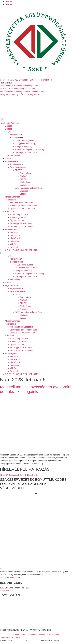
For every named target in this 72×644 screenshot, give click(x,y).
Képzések (14, 232)
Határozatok (10, 200)
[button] (2, 120)
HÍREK (8, 158)
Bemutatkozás (26, 173)
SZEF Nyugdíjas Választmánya (29, 188)
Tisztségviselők (17, 138)
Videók (13, 244)
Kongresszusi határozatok (21, 203)
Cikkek (23, 194)
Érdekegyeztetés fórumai (21, 223)
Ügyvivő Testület (17, 220)
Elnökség (24, 176)
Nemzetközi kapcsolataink (21, 226)
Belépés (9, 1)
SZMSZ (23, 179)
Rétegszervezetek (18, 167)
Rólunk (8, 132)
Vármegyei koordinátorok (26, 153)
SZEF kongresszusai (19, 215)
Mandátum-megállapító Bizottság (29, 150)
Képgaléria (15, 241)
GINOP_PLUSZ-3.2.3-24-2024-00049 (22, 250)
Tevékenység (11, 229)
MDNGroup (17, 641)
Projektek (14, 247)
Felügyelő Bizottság (24, 147)
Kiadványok (15, 238)
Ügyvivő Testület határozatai (22, 209)
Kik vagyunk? (16, 135)
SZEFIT (18, 170)
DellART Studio (34, 641)
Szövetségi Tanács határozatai (23, 206)
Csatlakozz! (25, 185)
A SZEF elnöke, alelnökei (26, 141)
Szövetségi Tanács (18, 218)
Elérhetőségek (26, 182)
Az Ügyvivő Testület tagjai (26, 144)
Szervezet (9, 212)
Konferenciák (16, 235)
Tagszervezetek (12, 161)
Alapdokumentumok (14, 197)
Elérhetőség (15, 155)
